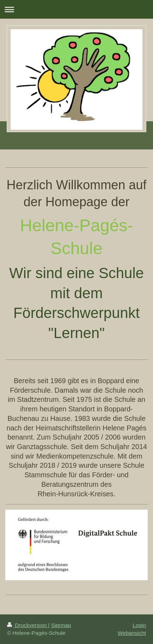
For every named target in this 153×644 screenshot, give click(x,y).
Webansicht (132, 633)
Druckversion (28, 625)
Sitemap (61, 625)
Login (139, 625)
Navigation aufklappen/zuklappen (76, 9)
